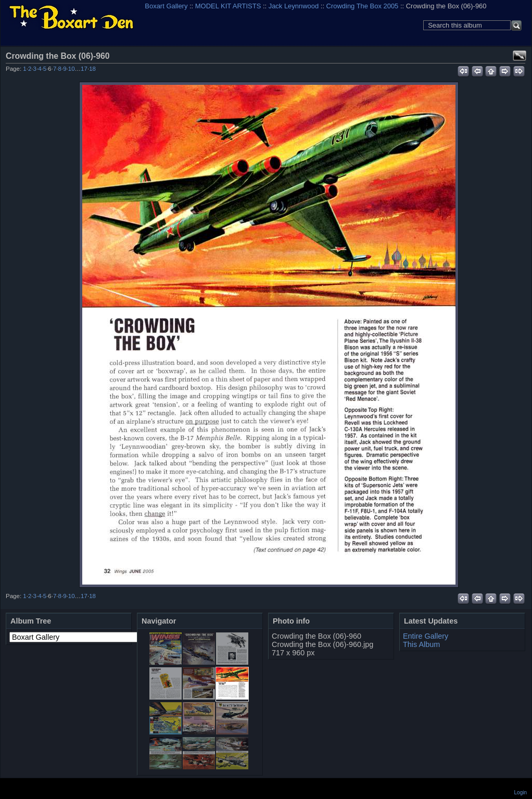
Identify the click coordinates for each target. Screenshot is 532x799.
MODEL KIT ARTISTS (228, 6)
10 (72, 69)
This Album (421, 644)
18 (92, 69)
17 (84, 69)
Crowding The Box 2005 (363, 6)
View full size (520, 56)
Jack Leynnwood (294, 6)
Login (521, 792)
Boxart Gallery (166, 6)
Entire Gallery (426, 636)
